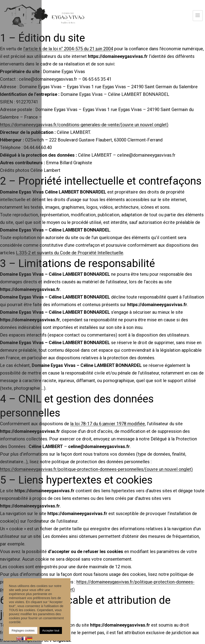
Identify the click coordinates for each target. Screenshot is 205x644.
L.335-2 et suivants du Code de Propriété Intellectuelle (70, 253)
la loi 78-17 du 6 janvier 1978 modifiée (108, 424)
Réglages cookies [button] (23, 630)
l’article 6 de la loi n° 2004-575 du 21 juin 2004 (68, 49)
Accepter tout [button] (51, 630)
